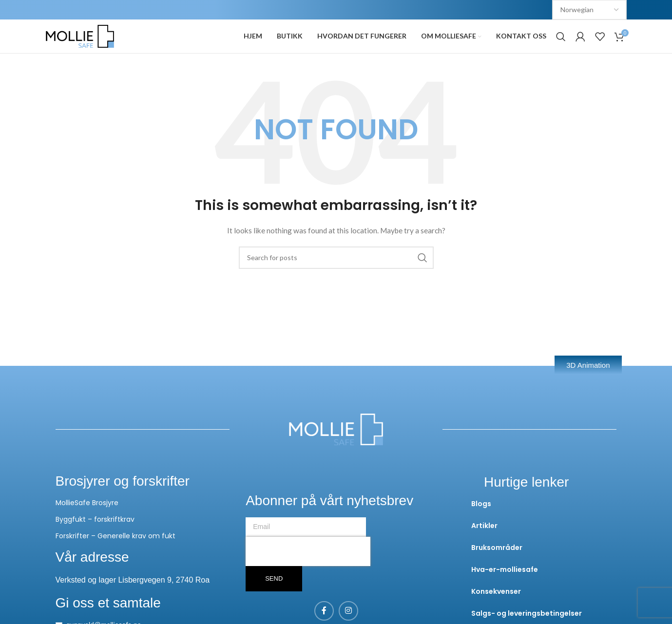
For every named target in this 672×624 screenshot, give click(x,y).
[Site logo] (80, 45)
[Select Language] (589, 10)
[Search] (561, 46)
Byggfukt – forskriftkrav (95, 537)
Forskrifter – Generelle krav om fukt (115, 554)
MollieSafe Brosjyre (87, 521)
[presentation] (308, 569)
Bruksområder (497, 566)
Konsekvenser (496, 609)
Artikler (484, 544)
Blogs (481, 522)
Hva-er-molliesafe (505, 587)
